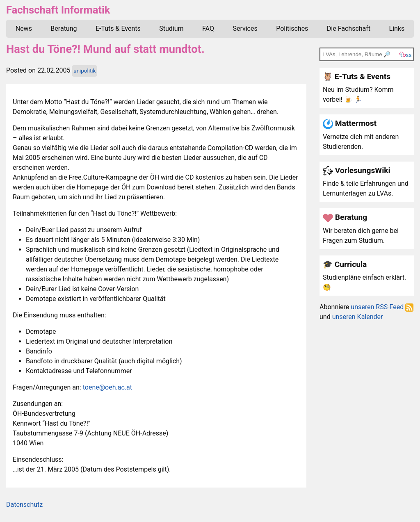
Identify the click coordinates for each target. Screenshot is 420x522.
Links (397, 28)
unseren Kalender (358, 317)
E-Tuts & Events (118, 28)
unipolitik (84, 71)
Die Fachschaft (349, 28)
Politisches (292, 28)
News (24, 28)
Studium (171, 28)
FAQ (208, 28)
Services (245, 28)
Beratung (64, 28)
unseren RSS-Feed (382, 307)
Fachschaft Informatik (58, 10)
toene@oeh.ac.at (107, 387)
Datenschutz (24, 505)
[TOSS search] (367, 54)
